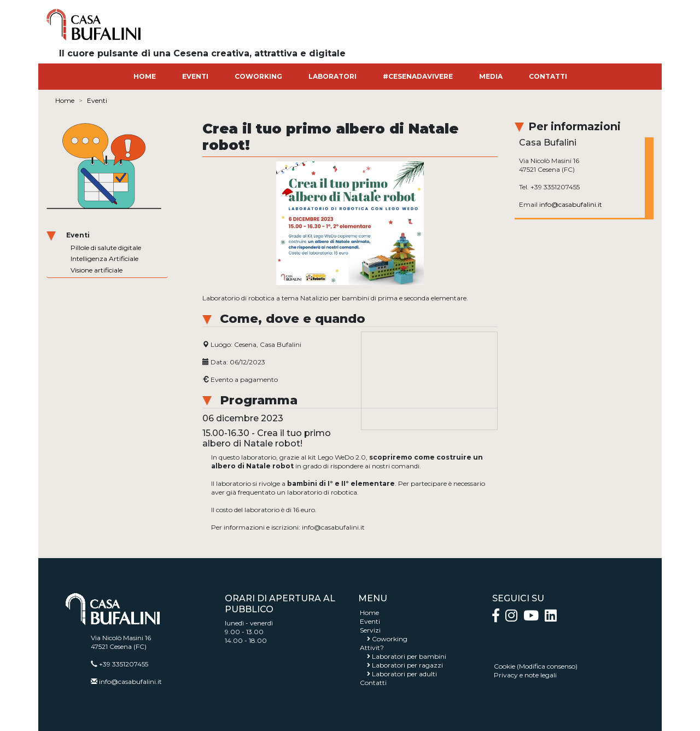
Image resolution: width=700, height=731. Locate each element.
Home (65, 100)
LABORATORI (332, 76)
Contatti (373, 683)
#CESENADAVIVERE (418, 76)
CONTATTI (548, 76)
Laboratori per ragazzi (407, 665)
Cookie (504, 666)
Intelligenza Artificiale (104, 259)
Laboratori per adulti (404, 674)
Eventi (97, 100)
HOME (145, 76)
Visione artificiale (97, 270)
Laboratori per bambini (409, 656)
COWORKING (258, 76)
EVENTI (195, 76)
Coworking (390, 639)
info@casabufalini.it (571, 204)
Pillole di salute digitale (106, 248)
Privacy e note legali (525, 675)
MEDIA (491, 76)
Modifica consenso (547, 666)
